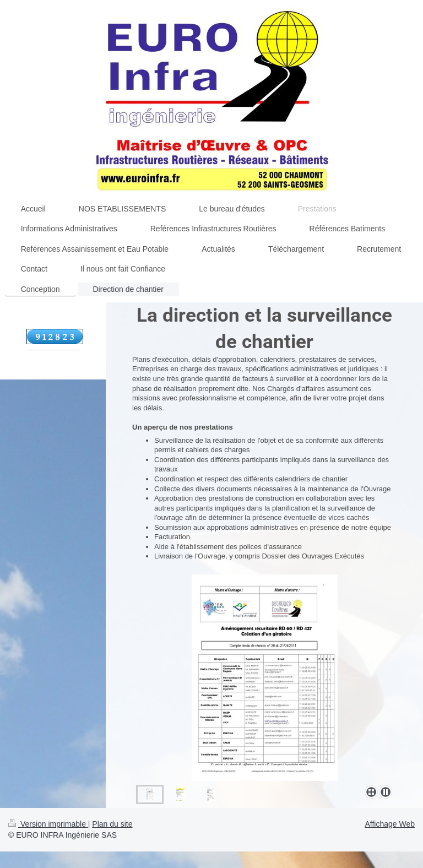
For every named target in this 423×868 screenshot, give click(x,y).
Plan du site (112, 824)
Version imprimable (48, 824)
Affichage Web (390, 824)
